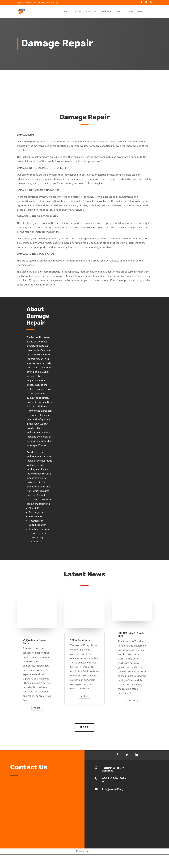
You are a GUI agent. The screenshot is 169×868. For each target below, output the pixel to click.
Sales (119, 11)
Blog (140, 11)
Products (89, 11)
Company (76, 11)
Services (105, 11)
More (84, 727)
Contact (129, 11)
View (37, 708)
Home (64, 11)
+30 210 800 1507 (27, 3)
